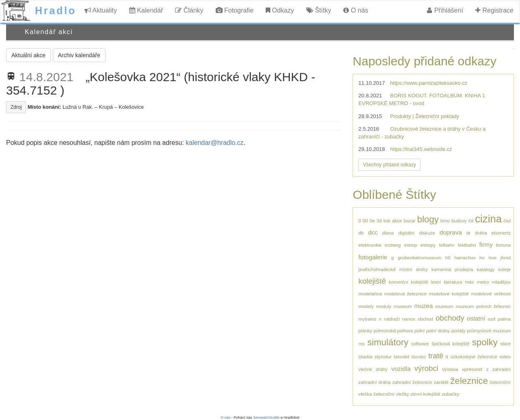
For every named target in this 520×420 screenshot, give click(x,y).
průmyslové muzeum (489, 331)
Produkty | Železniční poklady (425, 116)
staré (505, 344)
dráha (481, 233)
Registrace (494, 10)
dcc (373, 232)
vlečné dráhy (373, 369)
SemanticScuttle (266, 418)
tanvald (402, 356)
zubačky (450, 394)
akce (397, 221)
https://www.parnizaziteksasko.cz (429, 83)
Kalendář (146, 10)
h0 (448, 257)
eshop (411, 245)
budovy (459, 221)
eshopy (428, 245)
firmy (486, 244)
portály (458, 331)
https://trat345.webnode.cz (421, 149)
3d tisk (383, 221)
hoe (493, 257)
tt (447, 356)
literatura (453, 282)
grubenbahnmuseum (419, 257)
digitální (406, 233)
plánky (365, 331)
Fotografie (235, 10)
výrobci (426, 368)
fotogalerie (373, 257)
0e (372, 221)
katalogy (486, 269)
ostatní (476, 318)
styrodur (383, 356)
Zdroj (16, 107)
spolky (485, 342)
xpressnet (472, 369)
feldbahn (467, 245)
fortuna (503, 245)
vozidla (401, 369)
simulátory (388, 342)
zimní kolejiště (425, 394)
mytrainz (367, 319)
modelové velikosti (491, 294)
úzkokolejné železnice (474, 356)
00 (365, 221)
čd (471, 221)
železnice (469, 381)
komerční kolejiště (408, 282)
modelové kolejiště (449, 294)
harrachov (465, 257)
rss (362, 344)
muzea (424, 306)
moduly (384, 306)
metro (483, 282)
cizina (488, 219)
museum (403, 306)
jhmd (506, 257)
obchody (450, 318)
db (361, 233)
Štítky (319, 10)
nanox (409, 319)
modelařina (370, 294)
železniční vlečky (391, 394)
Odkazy (280, 10)
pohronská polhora (393, 331)
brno (445, 221)
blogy (428, 219)
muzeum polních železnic (483, 306)
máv (470, 282)
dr (468, 233)
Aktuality (101, 10)
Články (189, 10)
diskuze (427, 233)
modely (366, 306)
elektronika (370, 245)
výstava (450, 369)
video (505, 356)
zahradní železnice (412, 382)
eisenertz (501, 233)
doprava (451, 232)
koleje (505, 269)
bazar (410, 221)
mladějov (501, 282)
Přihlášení (445, 10)
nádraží (392, 319)
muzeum (444, 306)
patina (504, 319)
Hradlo (56, 11)
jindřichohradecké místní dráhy (393, 269)
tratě (436, 356)
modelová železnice (406, 294)
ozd (491, 319)
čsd (507, 221)
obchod (425, 319)
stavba (365, 356)
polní (419, 331)
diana (388, 233)
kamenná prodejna (452, 269)
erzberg (393, 245)
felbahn (446, 245)
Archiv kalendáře (79, 55)
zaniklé (441, 382)
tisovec (419, 356)
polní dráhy (438, 331)
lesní (436, 282)
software (420, 344)
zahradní (502, 369)
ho (482, 257)
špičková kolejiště (451, 344)
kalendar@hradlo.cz (215, 143)
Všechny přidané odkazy (389, 165)
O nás (356, 10)
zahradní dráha (374, 382)
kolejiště (372, 281)
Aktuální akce (28, 55)
